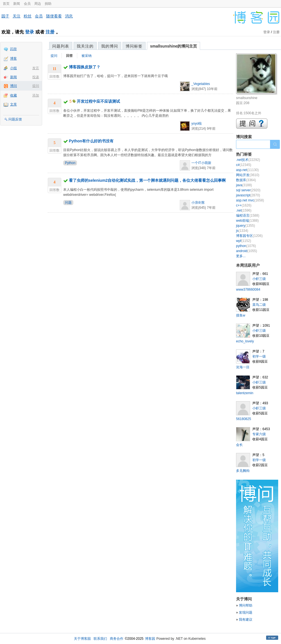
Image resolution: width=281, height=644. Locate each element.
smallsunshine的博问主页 (174, 46)
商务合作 (117, 639)
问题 (68, 203)
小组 (13, 68)
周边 (38, 4)
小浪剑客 (198, 203)
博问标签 (134, 46)
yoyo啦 (197, 124)
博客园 (150, 639)
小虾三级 (259, 279)
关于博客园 (82, 639)
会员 (27, 4)
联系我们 (100, 639)
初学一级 (259, 356)
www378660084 (248, 290)
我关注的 (85, 46)
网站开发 (248, 175)
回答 (69, 56)
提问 (36, 86)
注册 (50, 32)
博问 (13, 86)
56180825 (243, 419)
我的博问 (110, 46)
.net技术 (248, 160)
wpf (243, 241)
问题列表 (61, 46)
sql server (248, 190)
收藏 (13, 95)
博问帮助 (246, 605)
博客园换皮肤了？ (85, 67)
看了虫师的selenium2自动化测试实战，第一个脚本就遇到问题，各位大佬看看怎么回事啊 (147, 180)
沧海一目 (243, 367)
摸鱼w (241, 315)
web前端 (247, 221)
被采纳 (87, 56)
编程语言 (248, 216)
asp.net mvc (250, 200)
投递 (36, 77)
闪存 (13, 49)
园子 (5, 16)
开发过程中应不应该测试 (98, 101)
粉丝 (28, 16)
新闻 (17, 4)
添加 (36, 95)
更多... (241, 256)
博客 (13, 59)
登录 (30, 32)
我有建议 (246, 620)
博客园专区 (249, 236)
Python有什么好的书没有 (91, 141)
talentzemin (245, 393)
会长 (239, 445)
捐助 (48, 4)
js (242, 231)
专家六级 (259, 434)
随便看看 (54, 16)
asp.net (247, 170)
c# (244, 165)
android (247, 251)
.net (244, 210)
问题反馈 (15, 119)
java (244, 185)
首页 (6, 4)
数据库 (246, 180)
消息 (69, 16)
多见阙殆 (243, 471)
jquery (245, 226)
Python (70, 163)
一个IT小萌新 (201, 163)
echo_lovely (245, 341)
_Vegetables (201, 84)
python (246, 246)
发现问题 (246, 612)
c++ (244, 205)
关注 (17, 16)
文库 (13, 104)
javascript (248, 195)
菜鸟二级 (259, 305)
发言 (36, 68)
